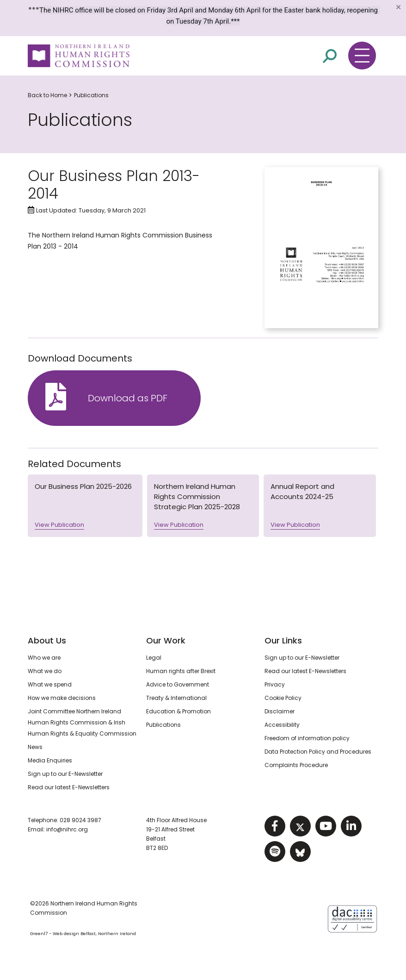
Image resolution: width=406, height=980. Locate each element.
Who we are (44, 658)
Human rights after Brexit (181, 671)
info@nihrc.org (67, 829)
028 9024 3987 (80, 820)
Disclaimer (280, 711)
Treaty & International (176, 698)
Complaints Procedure (296, 765)
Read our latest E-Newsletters (69, 787)
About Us (47, 640)
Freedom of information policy (307, 738)
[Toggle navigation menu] (362, 56)
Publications (91, 95)
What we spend (50, 684)
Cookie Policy (283, 698)
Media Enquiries (50, 760)
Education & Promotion (178, 711)
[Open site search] (330, 56)
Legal (154, 658)
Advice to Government (178, 684)
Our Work (166, 640)
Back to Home (47, 95)
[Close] (398, 7)
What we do (45, 671)
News (35, 747)
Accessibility (282, 725)
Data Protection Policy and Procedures (318, 752)
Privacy (275, 684)
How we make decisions (62, 698)
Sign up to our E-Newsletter (65, 774)
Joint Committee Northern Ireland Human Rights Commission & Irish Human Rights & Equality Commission (82, 722)
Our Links (283, 640)
